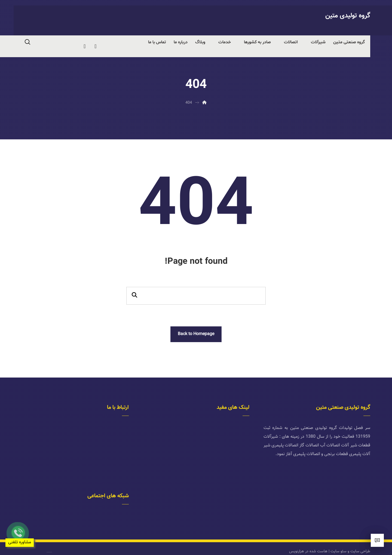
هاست (322, 545)
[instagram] (85, 46)
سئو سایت (339, 545)
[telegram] (96, 46)
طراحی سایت (360, 545)
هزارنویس (297, 545)
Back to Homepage (196, 334)
